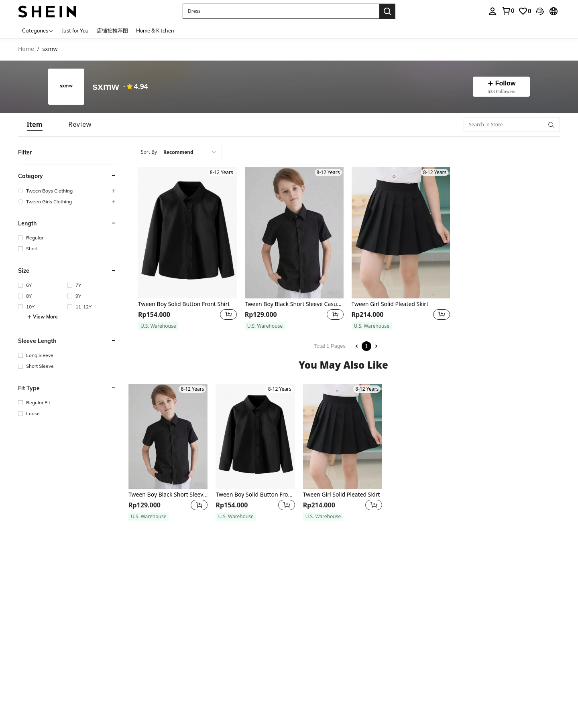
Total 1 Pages (330, 346)
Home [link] (26, 49)
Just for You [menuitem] (75, 30)
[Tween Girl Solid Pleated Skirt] (401, 233)
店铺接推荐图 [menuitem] (112, 30)
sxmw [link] (50, 49)
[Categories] (38, 30)
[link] (525, 11)
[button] (281, 11)
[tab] (35, 125)
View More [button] (42, 317)
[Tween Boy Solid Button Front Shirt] (187, 233)
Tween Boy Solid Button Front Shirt (184, 304)
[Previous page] (357, 346)
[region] (155, 314)
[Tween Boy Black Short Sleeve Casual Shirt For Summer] (294, 233)
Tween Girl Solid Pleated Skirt (390, 304)
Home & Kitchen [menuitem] (155, 30)
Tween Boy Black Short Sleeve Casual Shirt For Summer (294, 304)
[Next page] (376, 346)
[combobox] (178, 152)
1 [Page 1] (366, 346)
